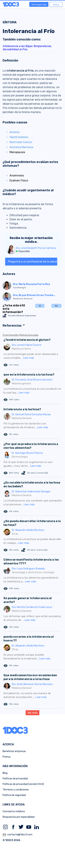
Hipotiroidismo (19, 137)
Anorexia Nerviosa (21, 147)
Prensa (6, 757)
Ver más (32, 713)
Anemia (14, 132)
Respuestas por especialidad (19, 817)
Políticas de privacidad (15, 779)
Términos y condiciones (16, 790)
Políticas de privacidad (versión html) (23, 784)
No (56, 306)
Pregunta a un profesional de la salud (32, 262)
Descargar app (39, 4)
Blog (5, 773)
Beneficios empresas (14, 751)
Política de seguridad (14, 795)
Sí (40, 306)
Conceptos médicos (14, 811)
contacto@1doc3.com (18, 835)
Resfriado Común (21, 142)
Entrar (56, 5)
